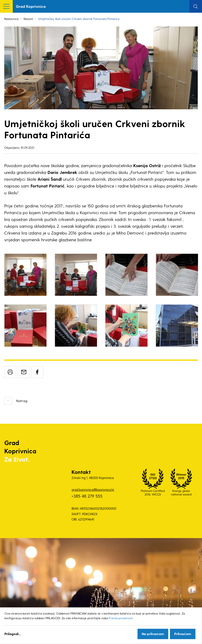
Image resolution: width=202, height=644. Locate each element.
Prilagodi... (13, 634)
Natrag (22, 401)
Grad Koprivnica (31, 6)
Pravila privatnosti (121, 618)
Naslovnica (11, 19)
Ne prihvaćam (153, 634)
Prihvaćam (183, 634)
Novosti (28, 19)
